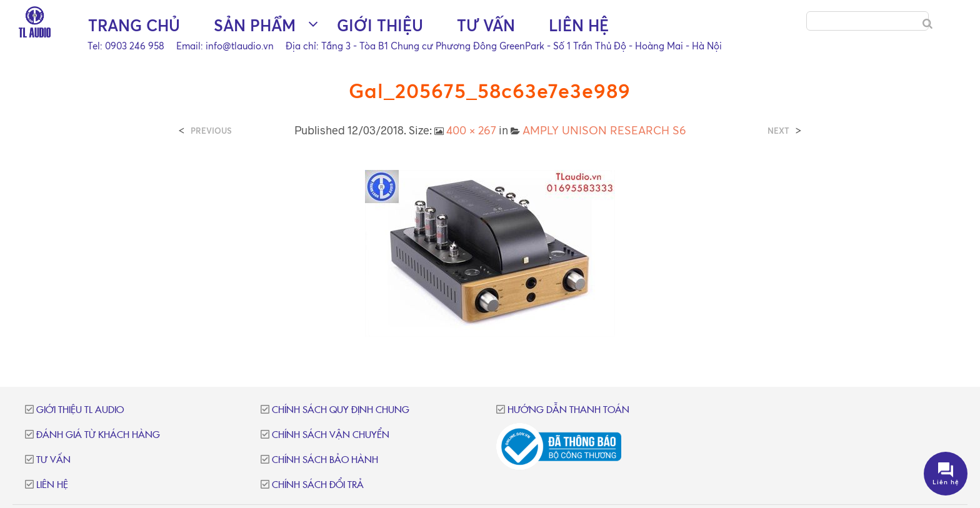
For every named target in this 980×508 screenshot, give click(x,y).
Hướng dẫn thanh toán (568, 410)
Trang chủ (134, 25)
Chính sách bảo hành (325, 460)
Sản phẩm (255, 25)
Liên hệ (579, 25)
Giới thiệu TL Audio (80, 410)
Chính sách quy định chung (341, 410)
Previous (211, 131)
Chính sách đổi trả (318, 485)
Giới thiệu (380, 25)
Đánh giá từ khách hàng (98, 435)
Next (778, 131)
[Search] (927, 24)
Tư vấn (486, 25)
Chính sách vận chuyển (331, 435)
